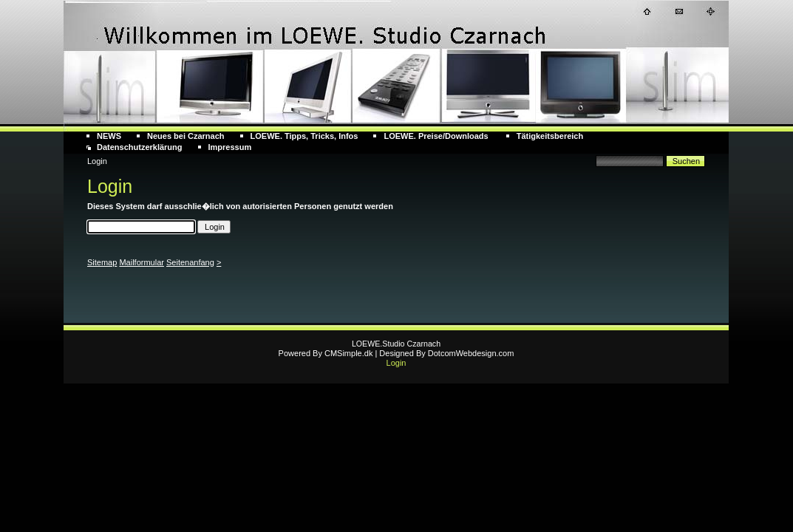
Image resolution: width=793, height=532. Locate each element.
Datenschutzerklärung (140, 147)
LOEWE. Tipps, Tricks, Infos (304, 136)
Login (396, 363)
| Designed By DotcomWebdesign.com (444, 353)
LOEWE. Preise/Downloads (437, 136)
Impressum (230, 147)
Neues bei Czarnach (186, 136)
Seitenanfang (190, 262)
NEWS (109, 136)
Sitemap (102, 262)
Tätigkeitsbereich (550, 136)
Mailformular (142, 262)
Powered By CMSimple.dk (326, 353)
